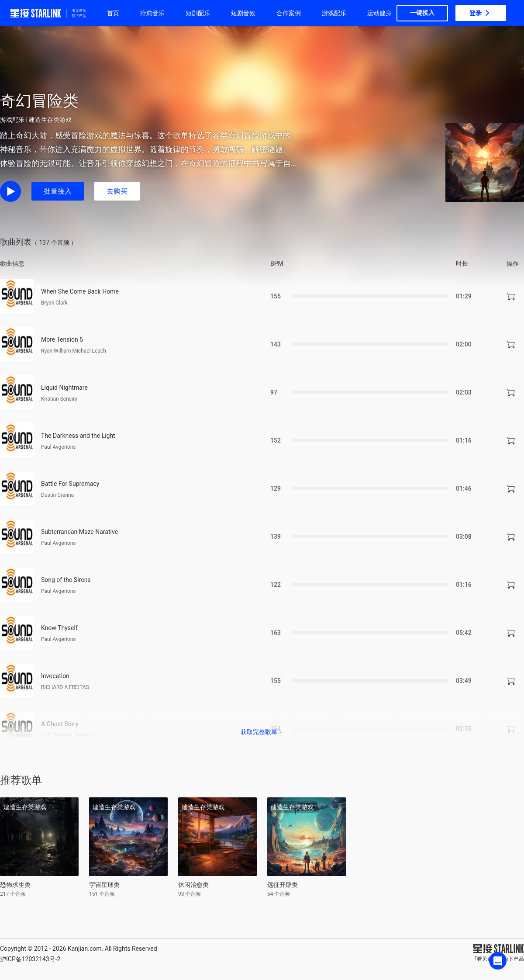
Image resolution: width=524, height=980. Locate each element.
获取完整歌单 (262, 732)
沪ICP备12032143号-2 (30, 959)
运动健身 (379, 13)
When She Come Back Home (80, 291)
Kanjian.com (85, 949)
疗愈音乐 (152, 13)
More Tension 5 (62, 339)
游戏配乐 (334, 13)
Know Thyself (59, 628)
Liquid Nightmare (64, 388)
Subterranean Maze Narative (79, 532)
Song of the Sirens (66, 580)
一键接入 (422, 13)
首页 (113, 13)
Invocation (55, 676)
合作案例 (289, 13)
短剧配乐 (198, 13)
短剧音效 (243, 13)
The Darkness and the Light (78, 436)
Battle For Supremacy (70, 484)
